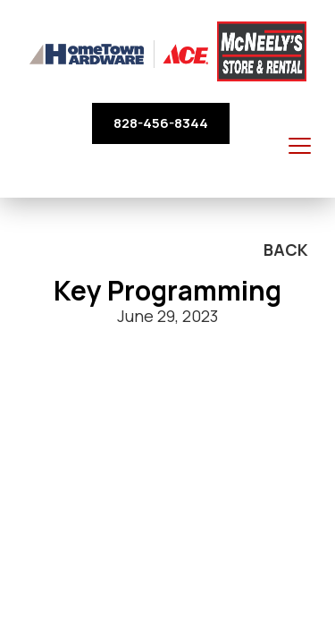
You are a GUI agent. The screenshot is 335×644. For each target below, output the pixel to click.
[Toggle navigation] (300, 147)
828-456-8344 (161, 123)
